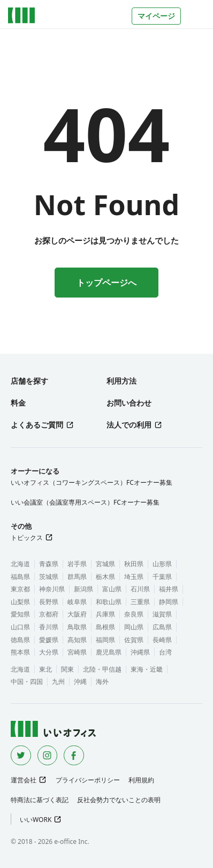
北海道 (20, 564)
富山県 (112, 589)
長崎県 (162, 640)
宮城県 (105, 564)
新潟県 (83, 589)
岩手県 (77, 564)
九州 (58, 682)
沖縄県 (140, 652)
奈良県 (134, 614)
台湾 (165, 652)
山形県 (162, 564)
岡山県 (134, 627)
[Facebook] (74, 756)
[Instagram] (48, 756)
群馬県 (77, 577)
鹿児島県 (109, 652)
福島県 (20, 577)
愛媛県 (49, 640)
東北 (45, 669)
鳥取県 (77, 627)
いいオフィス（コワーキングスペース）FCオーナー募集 (92, 482)
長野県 (49, 602)
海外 (102, 682)
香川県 (49, 627)
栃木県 (105, 577)
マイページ (156, 16)
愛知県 (20, 614)
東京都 (20, 589)
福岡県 (105, 640)
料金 (18, 403)
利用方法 (121, 381)
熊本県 (20, 652)
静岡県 (169, 602)
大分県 (49, 652)
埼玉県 (134, 577)
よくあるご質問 (37, 425)
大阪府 (77, 614)
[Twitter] (21, 756)
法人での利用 (129, 425)
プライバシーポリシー (88, 780)
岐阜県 (77, 602)
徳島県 (20, 640)
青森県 (49, 564)
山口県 (20, 627)
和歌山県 (109, 602)
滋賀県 (162, 614)
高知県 (77, 640)
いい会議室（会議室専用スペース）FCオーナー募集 (85, 502)
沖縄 (80, 682)
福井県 (169, 589)
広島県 (162, 627)
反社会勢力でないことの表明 (119, 800)
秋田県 (134, 564)
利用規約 (141, 780)
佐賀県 (134, 640)
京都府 (49, 614)
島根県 (105, 627)
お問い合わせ (129, 403)
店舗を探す (29, 381)
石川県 (140, 589)
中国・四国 (27, 682)
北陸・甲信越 (102, 669)
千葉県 (162, 577)
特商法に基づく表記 (40, 800)
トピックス (27, 538)
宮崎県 (77, 652)
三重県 (140, 602)
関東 (67, 669)
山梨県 (20, 602)
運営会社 (24, 780)
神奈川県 (52, 589)
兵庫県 (105, 614)
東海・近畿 (147, 669)
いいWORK (36, 820)
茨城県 (49, 577)
